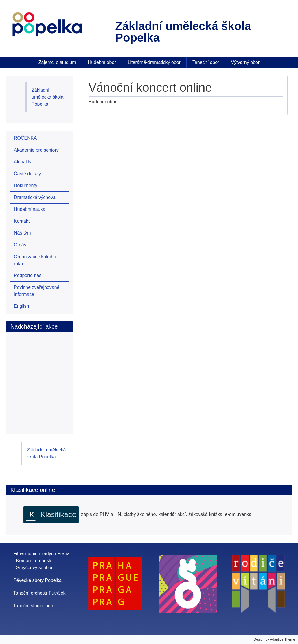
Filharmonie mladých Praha (42, 554)
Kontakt (22, 221)
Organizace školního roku (35, 260)
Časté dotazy (27, 174)
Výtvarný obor (245, 62)
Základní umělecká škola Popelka (47, 97)
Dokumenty (26, 186)
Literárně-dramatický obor (154, 62)
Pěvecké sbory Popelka (37, 580)
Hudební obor (102, 62)
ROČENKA (25, 138)
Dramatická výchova (35, 197)
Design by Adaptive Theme (274, 639)
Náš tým (22, 233)
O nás (20, 245)
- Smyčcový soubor (33, 568)
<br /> (46, 377)
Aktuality (23, 162)
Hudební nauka (30, 209)
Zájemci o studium (57, 62)
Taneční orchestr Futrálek (39, 593)
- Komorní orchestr (32, 561)
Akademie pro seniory (36, 150)
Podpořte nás (28, 275)
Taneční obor (206, 62)
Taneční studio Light (34, 606)
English (21, 306)
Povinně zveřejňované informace (37, 291)
